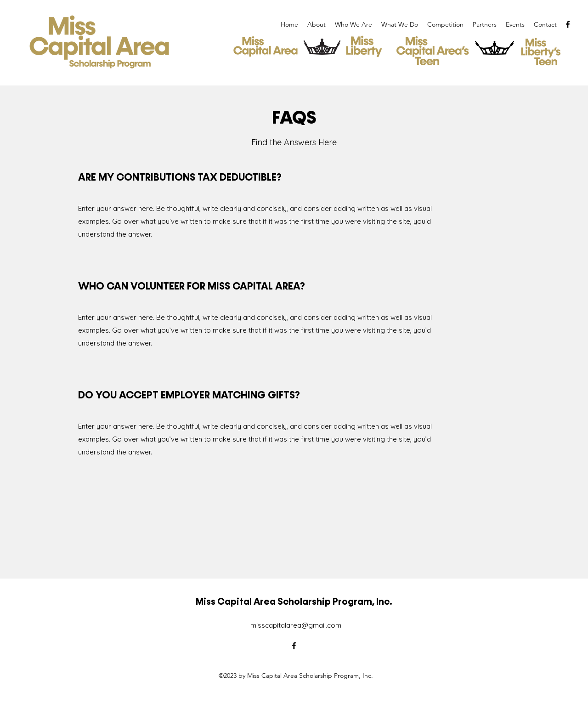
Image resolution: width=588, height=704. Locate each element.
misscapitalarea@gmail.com (296, 625)
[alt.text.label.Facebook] (568, 24)
